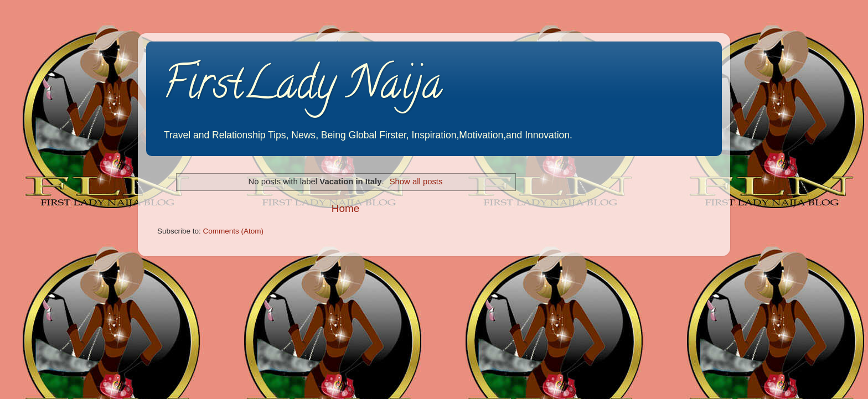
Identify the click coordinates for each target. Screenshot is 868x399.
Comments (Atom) (234, 231)
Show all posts (416, 182)
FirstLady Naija (303, 88)
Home (345, 208)
